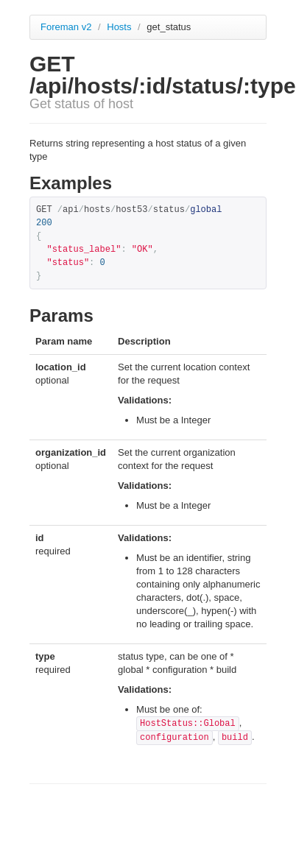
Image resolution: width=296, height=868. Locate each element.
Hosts (120, 27)
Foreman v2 (66, 27)
